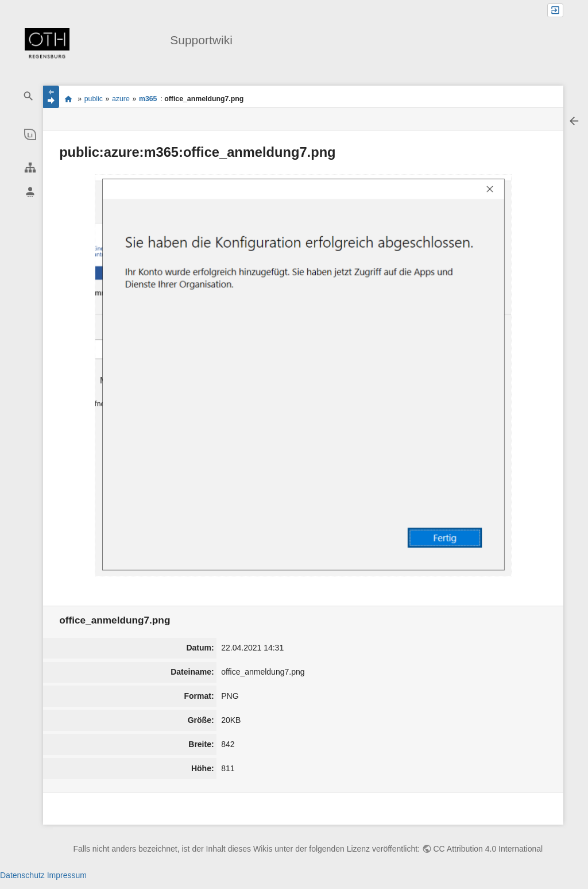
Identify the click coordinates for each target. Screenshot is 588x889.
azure (121, 99)
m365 (148, 99)
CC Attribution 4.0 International (488, 849)
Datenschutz (22, 875)
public (94, 99)
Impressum (67, 875)
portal (68, 99)
